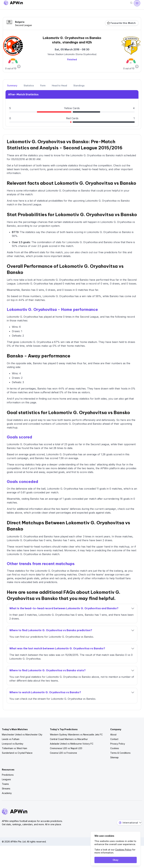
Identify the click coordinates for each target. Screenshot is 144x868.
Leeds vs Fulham (11, 739)
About (113, 735)
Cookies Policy (123, 850)
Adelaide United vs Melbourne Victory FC (72, 744)
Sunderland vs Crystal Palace (17, 753)
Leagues (6, 779)
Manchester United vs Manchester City (22, 735)
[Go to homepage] (13, 3)
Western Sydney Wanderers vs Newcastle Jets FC (76, 735)
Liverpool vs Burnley (13, 744)
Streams (6, 789)
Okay (115, 860)
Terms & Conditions (120, 753)
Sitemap (114, 757)
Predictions (8, 775)
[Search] (131, 3)
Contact (114, 739)
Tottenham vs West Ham (14, 748)
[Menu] (137, 3)
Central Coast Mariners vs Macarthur (69, 739)
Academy (7, 793)
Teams (5, 784)
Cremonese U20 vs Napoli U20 (66, 748)
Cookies (115, 748)
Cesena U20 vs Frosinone (63, 753)
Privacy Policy (118, 744)
